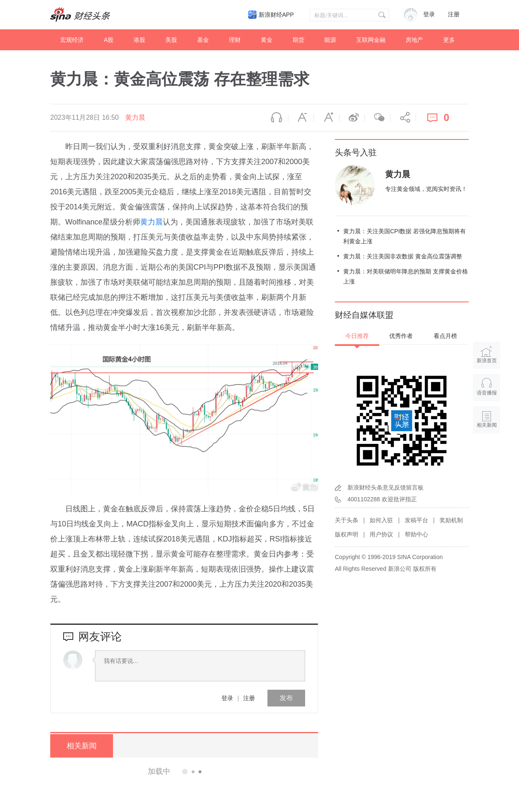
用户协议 (381, 534)
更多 (449, 40)
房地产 (414, 40)
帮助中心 (416, 534)
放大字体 (326, 118)
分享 (403, 118)
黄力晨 (135, 117)
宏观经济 (72, 40)
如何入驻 (381, 520)
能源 (330, 40)
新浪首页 (487, 354)
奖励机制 (451, 520)
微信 (378, 118)
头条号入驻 (356, 152)
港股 (139, 40)
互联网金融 (371, 40)
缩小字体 (301, 118)
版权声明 (347, 534)
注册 (454, 14)
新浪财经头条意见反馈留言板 (385, 487)
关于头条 (347, 520)
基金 (203, 40)
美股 (171, 40)
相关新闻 (82, 746)
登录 (227, 698)
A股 (109, 40)
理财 (235, 40)
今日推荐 (357, 336)
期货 (298, 40)
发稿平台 (416, 520)
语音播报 (275, 118)
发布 (286, 698)
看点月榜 (445, 336)
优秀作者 (401, 336)
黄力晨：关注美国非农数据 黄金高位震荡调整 (403, 256)
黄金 (267, 40)
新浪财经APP (276, 15)
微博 (352, 118)
